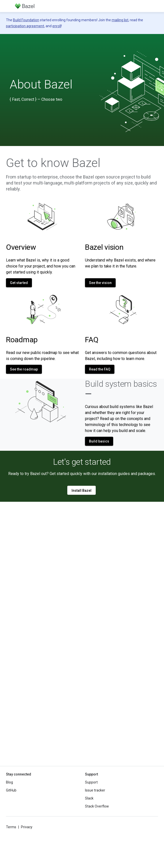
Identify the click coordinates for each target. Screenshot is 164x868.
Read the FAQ (100, 369)
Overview (21, 247)
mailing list (120, 20)
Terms (11, 827)
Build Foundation (26, 20)
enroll (57, 26)
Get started (19, 283)
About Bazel (41, 84)
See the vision (100, 283)
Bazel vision (104, 247)
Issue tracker (95, 790)
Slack (89, 798)
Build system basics (121, 389)
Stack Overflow (97, 806)
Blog (9, 782)
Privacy (27, 827)
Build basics (99, 441)
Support (91, 782)
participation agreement (25, 26)
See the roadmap (24, 369)
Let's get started (82, 462)
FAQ (92, 340)
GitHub (11, 790)
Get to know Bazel (53, 163)
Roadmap (22, 340)
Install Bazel (82, 490)
